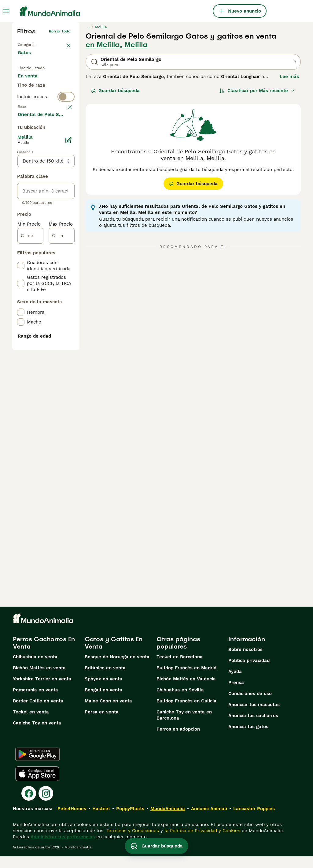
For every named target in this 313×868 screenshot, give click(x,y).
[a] (62, 401)
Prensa (236, 694)
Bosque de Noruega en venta (117, 668)
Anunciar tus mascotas (254, 716)
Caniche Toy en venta (37, 735)
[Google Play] (37, 766)
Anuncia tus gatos (248, 738)
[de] (30, 401)
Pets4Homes (72, 820)
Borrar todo (60, 31)
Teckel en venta (31, 724)
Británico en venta (105, 679)
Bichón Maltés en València (186, 690)
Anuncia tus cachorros (253, 727)
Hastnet (101, 820)
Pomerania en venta (35, 702)
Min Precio (29, 389)
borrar (65, 147)
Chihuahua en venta (35, 668)
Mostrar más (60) (42, 279)
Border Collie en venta (38, 713)
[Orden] (257, 91)
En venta (33, 82)
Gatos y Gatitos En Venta (114, 654)
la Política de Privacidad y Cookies (202, 842)
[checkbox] (21, 179)
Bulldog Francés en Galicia (186, 713)
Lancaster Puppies (254, 820)
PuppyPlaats (130, 820)
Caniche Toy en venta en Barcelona (184, 727)
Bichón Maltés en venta (39, 679)
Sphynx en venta (103, 690)
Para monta (36, 111)
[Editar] (68, 305)
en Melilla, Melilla (117, 45)
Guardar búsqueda (115, 91)
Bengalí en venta (103, 702)
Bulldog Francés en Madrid (186, 679)
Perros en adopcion (178, 741)
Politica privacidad (249, 672)
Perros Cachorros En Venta (44, 654)
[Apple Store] (37, 785)
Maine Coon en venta (108, 713)
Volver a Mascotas (34, 43)
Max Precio (61, 389)
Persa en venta (102, 724)
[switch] (46, 135)
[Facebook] (29, 805)
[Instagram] (46, 805)
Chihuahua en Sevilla (180, 702)
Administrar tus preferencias (63, 848)
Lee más (289, 77)
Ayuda (235, 683)
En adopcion (36, 97)
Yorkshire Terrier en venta (42, 690)
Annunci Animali (209, 820)
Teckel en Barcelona (180, 668)
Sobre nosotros (245, 661)
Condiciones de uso (250, 705)
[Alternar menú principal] (6, 11)
